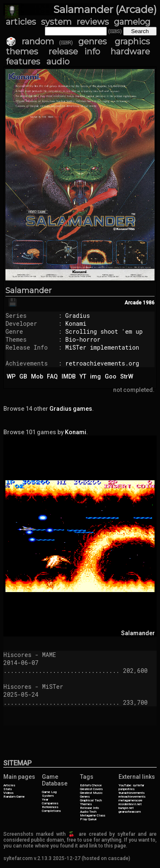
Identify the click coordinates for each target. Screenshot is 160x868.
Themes (86, 804)
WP (11, 376)
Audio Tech (88, 812)
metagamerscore (130, 800)
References (50, 807)
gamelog (132, 22)
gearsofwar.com (130, 812)
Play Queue (88, 819)
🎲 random (30, 41)
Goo (111, 376)
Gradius (78, 316)
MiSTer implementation (102, 347)
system (56, 22)
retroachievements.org (102, 363)
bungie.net (126, 808)
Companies (50, 803)
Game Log (49, 792)
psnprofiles (126, 789)
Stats (8, 789)
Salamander (28, 291)
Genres (85, 797)
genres (93, 41)
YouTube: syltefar (131, 785)
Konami (76, 323)
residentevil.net (130, 804)
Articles (9, 785)
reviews (93, 22)
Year (45, 800)
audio (58, 62)
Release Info (89, 808)
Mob (37, 376)
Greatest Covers (91, 789)
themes (22, 52)
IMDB (69, 376)
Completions (51, 811)
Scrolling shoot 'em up (104, 331)
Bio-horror (83, 339)
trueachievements (132, 793)
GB (23, 376)
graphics (132, 41)
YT (83, 376)
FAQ (52, 376)
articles (21, 22)
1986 (149, 303)
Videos (8, 793)
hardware (130, 52)
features (23, 62)
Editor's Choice (91, 785)
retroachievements (132, 797)
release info (74, 52)
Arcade (133, 303)
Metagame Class (93, 815)
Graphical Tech (91, 800)
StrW (127, 376)
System (48, 796)
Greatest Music (91, 793)
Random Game (14, 797)
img (95, 376)
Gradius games (71, 409)
